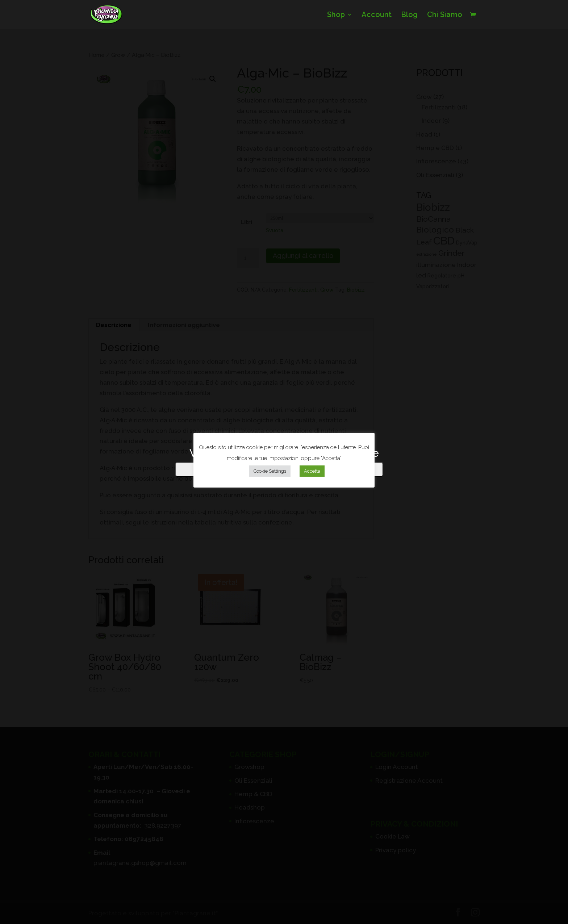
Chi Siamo (445, 15)
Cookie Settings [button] (270, 471)
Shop (336, 15)
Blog (409, 15)
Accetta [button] (312, 471)
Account (377, 15)
